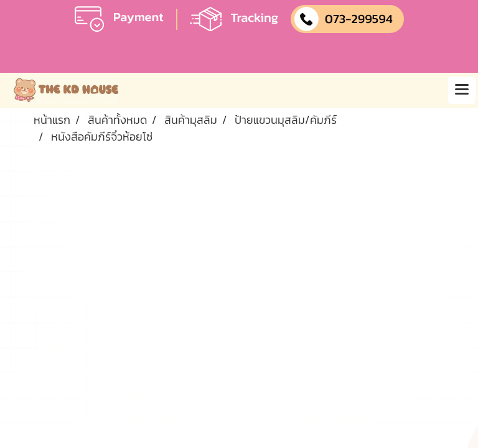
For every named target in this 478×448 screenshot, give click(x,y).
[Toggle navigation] (462, 90)
